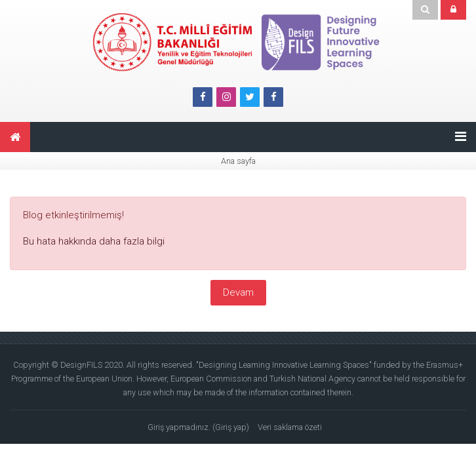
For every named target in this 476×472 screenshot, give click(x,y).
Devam (238, 292)
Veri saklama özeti (290, 427)
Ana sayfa (238, 161)
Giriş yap (231, 427)
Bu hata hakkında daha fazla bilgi (94, 241)
